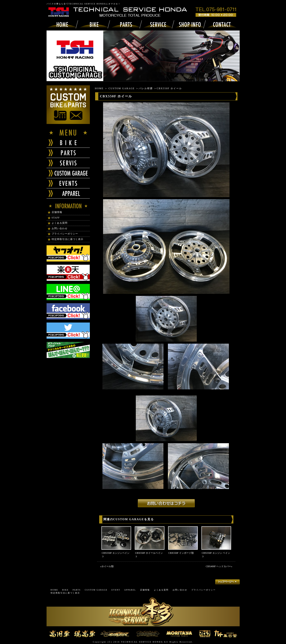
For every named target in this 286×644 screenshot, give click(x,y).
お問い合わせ (60, 228)
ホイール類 (108, 566)
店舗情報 (57, 212)
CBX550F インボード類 (181, 553)
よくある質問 (60, 223)
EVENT (116, 590)
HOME (99, 88)
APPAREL (130, 590)
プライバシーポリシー (65, 234)
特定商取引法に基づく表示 (67, 239)
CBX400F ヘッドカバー (218, 566)
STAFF (56, 218)
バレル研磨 (146, 88)
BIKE (65, 590)
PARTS (77, 590)
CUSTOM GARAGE (122, 88)
